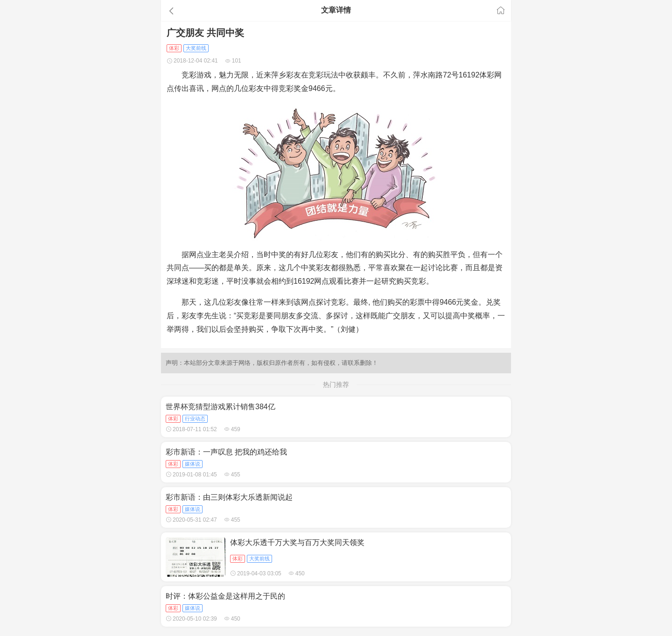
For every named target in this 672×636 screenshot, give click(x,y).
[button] (216, 11)
